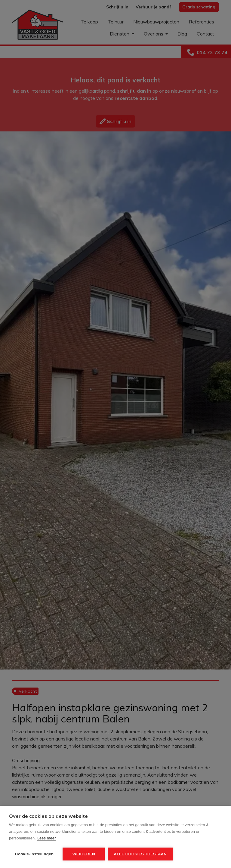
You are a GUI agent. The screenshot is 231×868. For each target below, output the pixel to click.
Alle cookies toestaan (140, 854)
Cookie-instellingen (34, 854)
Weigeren (84, 854)
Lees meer (46, 838)
